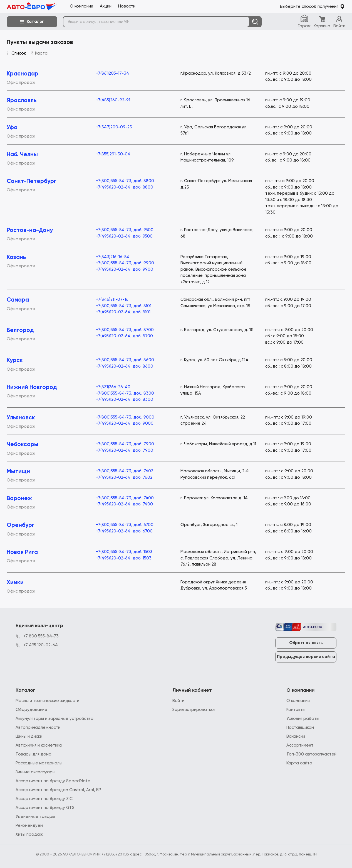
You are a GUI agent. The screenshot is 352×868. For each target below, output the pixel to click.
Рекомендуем (29, 826)
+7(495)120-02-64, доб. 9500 (124, 236)
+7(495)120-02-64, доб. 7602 (124, 477)
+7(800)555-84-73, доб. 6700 (125, 525)
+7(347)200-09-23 (114, 127)
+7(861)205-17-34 (112, 73)
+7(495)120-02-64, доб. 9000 (125, 423)
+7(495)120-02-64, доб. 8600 (125, 366)
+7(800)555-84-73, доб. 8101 (124, 306)
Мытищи (18, 472)
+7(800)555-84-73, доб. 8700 (125, 330)
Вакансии (296, 736)
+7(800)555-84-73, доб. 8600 (125, 360)
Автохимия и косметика (39, 745)
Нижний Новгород (32, 387)
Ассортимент (300, 745)
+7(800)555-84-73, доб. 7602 (125, 471)
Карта (39, 53)
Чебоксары (23, 445)
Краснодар (23, 74)
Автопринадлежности (38, 728)
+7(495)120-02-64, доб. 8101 (123, 312)
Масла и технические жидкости (47, 701)
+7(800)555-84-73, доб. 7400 (125, 498)
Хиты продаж (29, 834)
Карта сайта (299, 763)
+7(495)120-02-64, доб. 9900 (125, 269)
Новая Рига (22, 552)
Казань (16, 257)
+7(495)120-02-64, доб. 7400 (124, 504)
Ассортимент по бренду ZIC (44, 799)
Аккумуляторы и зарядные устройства (54, 719)
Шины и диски (29, 736)
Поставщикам (300, 728)
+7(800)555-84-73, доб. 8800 (125, 181)
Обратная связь (306, 643)
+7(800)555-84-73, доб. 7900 (125, 444)
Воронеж (19, 499)
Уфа (12, 128)
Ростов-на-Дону (30, 230)
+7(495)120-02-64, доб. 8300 (125, 399)
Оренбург (21, 525)
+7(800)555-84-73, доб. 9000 (125, 417)
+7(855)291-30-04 (113, 154)
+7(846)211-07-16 (112, 299)
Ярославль (22, 101)
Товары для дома (34, 754)
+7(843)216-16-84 (113, 257)
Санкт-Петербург (32, 181)
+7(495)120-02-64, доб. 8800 (125, 187)
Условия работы (303, 719)
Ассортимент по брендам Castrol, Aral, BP (58, 790)
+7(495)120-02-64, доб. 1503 (124, 558)
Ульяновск (21, 418)
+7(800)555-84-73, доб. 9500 (125, 230)
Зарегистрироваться (194, 710)
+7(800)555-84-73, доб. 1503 (124, 552)
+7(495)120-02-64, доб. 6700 (124, 531)
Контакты (296, 710)
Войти (178, 701)
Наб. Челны (22, 155)
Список (16, 53)
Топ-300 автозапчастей (311, 754)
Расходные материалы (39, 763)
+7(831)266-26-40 (113, 387)
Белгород (20, 330)
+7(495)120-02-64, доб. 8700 (124, 336)
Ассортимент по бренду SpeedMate (53, 781)
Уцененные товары (35, 817)
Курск (15, 360)
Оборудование (31, 710)
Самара (18, 300)
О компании (298, 701)
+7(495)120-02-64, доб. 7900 (125, 450)
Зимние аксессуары (35, 772)
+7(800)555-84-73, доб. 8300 (125, 393)
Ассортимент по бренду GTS (45, 808)
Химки (15, 583)
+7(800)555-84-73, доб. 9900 (125, 263)
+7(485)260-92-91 (113, 100)
